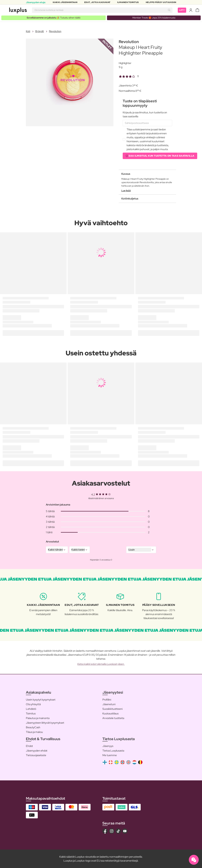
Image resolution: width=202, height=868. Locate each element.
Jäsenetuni (109, 704)
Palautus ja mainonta (38, 718)
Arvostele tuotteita (113, 718)
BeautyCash (33, 727)
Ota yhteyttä (33, 704)
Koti (28, 31)
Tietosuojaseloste (36, 755)
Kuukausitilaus (110, 713)
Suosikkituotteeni (112, 709)
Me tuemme (110, 755)
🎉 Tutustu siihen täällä (54, 18)
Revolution (55, 31)
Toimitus (31, 713)
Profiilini (107, 700)
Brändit (40, 31)
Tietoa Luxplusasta (113, 751)
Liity (182, 10)
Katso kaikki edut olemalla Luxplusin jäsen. (101, 664)
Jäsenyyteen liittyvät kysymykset (45, 723)
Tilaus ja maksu (34, 732)
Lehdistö (31, 709)
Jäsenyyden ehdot (37, 751)
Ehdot (29, 746)
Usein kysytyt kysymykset (41, 700)
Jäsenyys (108, 746)
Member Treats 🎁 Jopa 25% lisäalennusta (154, 18)
